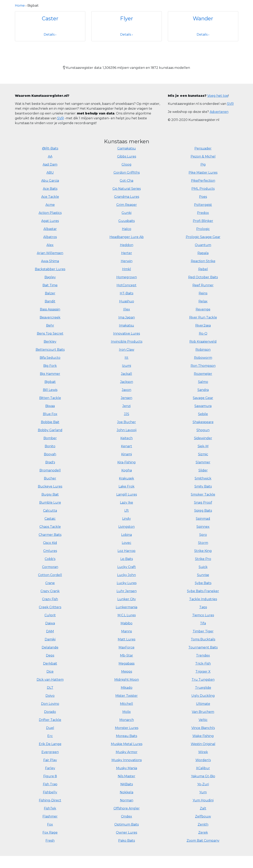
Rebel (203, 269)
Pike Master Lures (203, 173)
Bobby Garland (50, 430)
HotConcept (126, 285)
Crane (50, 583)
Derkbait (50, 663)
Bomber (50, 438)
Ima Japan (127, 317)
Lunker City (127, 599)
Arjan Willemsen (50, 253)
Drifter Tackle (50, 720)
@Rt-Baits (50, 148)
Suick (203, 567)
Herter (127, 253)
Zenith (203, 824)
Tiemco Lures (203, 615)
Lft (127, 511)
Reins (203, 293)
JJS (127, 414)
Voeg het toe (218, 96)
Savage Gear (203, 398)
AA (50, 156)
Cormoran (50, 567)
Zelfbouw (203, 816)
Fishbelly (50, 792)
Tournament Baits (203, 647)
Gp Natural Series (127, 189)
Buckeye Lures (50, 486)
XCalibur (203, 768)
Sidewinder (203, 438)
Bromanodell (50, 470)
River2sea (203, 325)
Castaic (50, 519)
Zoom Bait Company (203, 841)
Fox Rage (50, 832)
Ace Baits (50, 189)
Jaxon (126, 390)
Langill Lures (127, 494)
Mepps (127, 672)
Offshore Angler (127, 808)
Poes (203, 197)
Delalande (50, 647)
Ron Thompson (203, 366)
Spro (203, 535)
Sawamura (203, 406)
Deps (50, 655)
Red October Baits (203, 277)
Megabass (126, 663)
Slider (203, 470)
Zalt (203, 808)
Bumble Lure (50, 503)
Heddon (127, 245)
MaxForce (126, 647)
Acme (50, 205)
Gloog (126, 164)
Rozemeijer (203, 374)
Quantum (203, 245)
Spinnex (203, 527)
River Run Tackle (203, 317)
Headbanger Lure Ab (127, 237)
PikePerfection (203, 181)
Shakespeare (203, 422)
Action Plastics (50, 213)
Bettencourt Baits (50, 350)
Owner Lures (126, 832)
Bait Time (50, 285)
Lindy (126, 519)
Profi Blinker (203, 221)
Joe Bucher (126, 422)
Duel (50, 728)
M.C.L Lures (127, 615)
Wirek (203, 752)
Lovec (126, 543)
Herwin (127, 261)
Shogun (203, 430)
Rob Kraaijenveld (203, 342)
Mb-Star (126, 655)
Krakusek (126, 478)
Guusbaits (126, 221)
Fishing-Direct (50, 800)
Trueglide (203, 688)
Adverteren (219, 112)
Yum (203, 792)
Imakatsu (126, 325)
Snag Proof (203, 503)
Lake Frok (126, 486)
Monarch (127, 720)
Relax (203, 301)
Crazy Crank (50, 591)
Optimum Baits (126, 824)
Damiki (50, 639)
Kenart (126, 446)
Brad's (50, 462)
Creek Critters (50, 607)
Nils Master (126, 776)
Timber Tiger (203, 631)
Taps (203, 607)
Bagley (50, 277)
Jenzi (126, 406)
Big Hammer (50, 374)
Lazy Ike (126, 503)
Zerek (203, 832)
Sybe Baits (203, 583)
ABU (50, 173)
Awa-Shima (50, 261)
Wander (203, 18)
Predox (203, 213)
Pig (203, 164)
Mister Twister (126, 696)
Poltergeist (203, 205)
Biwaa (50, 406)
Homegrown (127, 277)
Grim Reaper (127, 205)
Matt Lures (126, 639)
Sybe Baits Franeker (203, 591)
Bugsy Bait (50, 494)
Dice (50, 672)
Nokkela (126, 792)
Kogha (127, 470)
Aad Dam (50, 164)
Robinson (203, 350)
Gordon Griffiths (127, 173)
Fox (50, 824)
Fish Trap (50, 784)
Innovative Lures (126, 333)
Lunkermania (126, 607)
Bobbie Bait (50, 422)
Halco (127, 229)
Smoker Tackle (203, 494)
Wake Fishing (203, 736)
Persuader (203, 148)
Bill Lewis (50, 390)
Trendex (203, 655)
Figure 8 (50, 776)
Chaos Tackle (50, 527)
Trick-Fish (203, 663)
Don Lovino (50, 704)
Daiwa (50, 623)
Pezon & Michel (203, 156)
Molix (127, 712)
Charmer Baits (50, 535)
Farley (50, 768)
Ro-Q (203, 333)
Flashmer (50, 816)
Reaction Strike (203, 261)
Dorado (50, 712)
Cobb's (50, 559)
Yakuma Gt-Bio (203, 776)
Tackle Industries (203, 599)
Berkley (50, 342)
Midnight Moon (127, 680)
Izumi (126, 366)
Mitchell (126, 704)
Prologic (203, 229)
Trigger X (203, 672)
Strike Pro (203, 559)
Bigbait (50, 382)
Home (20, 6)
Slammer (203, 462)
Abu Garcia (50, 181)
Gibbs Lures (127, 156)
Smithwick (203, 478)
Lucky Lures (127, 583)
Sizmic (203, 454)
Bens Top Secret (50, 333)
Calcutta (50, 511)
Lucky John (126, 575)
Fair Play (50, 760)
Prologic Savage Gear (203, 237)
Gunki (126, 213)
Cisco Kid (50, 543)
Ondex (126, 816)
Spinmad (203, 519)
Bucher (50, 478)
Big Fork (50, 366)
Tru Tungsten (203, 680)
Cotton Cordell (50, 575)
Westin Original (203, 744)
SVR (60, 118)
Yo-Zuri (203, 784)
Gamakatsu (127, 148)
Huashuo (127, 301)
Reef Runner (203, 285)
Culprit (50, 615)
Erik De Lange (50, 744)
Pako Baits (126, 841)
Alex (50, 245)
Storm (203, 543)
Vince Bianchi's (203, 728)
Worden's (203, 760)
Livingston (126, 527)
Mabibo (126, 623)
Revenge (203, 309)
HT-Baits (126, 293)
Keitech (126, 438)
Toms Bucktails (203, 639)
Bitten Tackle (50, 398)
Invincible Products (127, 342)
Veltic (203, 720)
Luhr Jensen (127, 591)
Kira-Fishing (126, 462)
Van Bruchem (203, 712)
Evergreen (50, 752)
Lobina (126, 535)
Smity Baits (203, 486)
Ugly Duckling (203, 696)
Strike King (203, 551)
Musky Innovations (127, 760)
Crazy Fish (50, 599)
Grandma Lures (127, 197)
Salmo (203, 382)
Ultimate (203, 704)
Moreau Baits (126, 736)
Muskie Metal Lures (127, 744)
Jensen (126, 398)
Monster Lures (127, 728)
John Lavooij (127, 430)
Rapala (203, 253)
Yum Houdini (203, 800)
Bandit (50, 301)
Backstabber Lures (50, 269)
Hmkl (127, 269)
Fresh (50, 841)
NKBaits (127, 784)
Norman (127, 800)
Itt (126, 358)
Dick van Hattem (50, 680)
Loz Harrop (126, 551)
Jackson (127, 382)
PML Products (203, 189)
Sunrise (203, 575)
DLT (50, 688)
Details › (50, 35)
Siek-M (203, 446)
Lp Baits (127, 559)
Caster (50, 18)
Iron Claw (127, 350)
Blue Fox (50, 414)
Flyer (127, 18)
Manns (126, 631)
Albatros (50, 237)
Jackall (126, 374)
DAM (50, 631)
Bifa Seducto (50, 358)
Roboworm (203, 358)
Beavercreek (50, 317)
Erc (50, 736)
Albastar (50, 229)
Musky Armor (127, 752)
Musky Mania (127, 768)
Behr (50, 325)
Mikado (127, 688)
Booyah (50, 454)
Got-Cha (126, 181)
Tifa (203, 623)
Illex (127, 309)
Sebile (203, 414)
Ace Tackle (50, 197)
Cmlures (50, 551)
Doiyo (50, 696)
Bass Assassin (50, 309)
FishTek (50, 808)
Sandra (203, 390)
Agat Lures (50, 221)
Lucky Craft (127, 567)
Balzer (50, 293)
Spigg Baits (203, 511)
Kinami (126, 454)
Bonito (50, 446)
